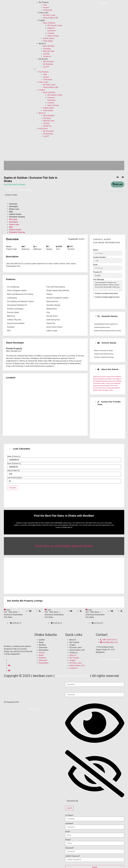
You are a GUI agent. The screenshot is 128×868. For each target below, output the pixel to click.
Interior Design (53, 36)
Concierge (47, 49)
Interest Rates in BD (51, 18)
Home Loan (14, 209)
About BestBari (49, 46)
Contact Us (47, 56)
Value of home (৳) (14, 456)
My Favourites (48, 62)
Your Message (99, 279)
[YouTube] (123, 177)
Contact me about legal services (107, 297)
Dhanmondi (43, 644)
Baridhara (42, 642)
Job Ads (46, 54)
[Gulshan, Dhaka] (45, 407)
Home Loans (44, 13)
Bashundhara (44, 647)
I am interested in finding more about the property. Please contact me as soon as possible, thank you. (108, 286)
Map (11, 212)
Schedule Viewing (17, 217)
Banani (41, 639)
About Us (42, 44)
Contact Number (100, 257)
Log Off (46, 67)
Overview (13, 204)
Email (95, 265)
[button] (49, 69)
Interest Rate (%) (13, 471)
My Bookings (48, 64)
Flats (45, 5)
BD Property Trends (55, 25)
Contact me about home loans (106, 293)
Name (96, 250)
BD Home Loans (49, 15)
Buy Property (44, 2)
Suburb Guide (15, 214)
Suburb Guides (49, 38)
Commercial (48, 10)
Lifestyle (51, 33)
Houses (46, 7)
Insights (42, 20)
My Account (43, 59)
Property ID (97, 272)
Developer (14, 206)
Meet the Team (49, 51)
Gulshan (42, 637)
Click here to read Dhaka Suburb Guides (64, 543)
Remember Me (72, 798)
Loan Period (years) (15, 478)
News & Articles (49, 23)
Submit (95, 864)
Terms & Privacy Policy (72, 673)
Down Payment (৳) (14, 464)
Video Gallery (48, 41)
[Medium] (118, 177)
